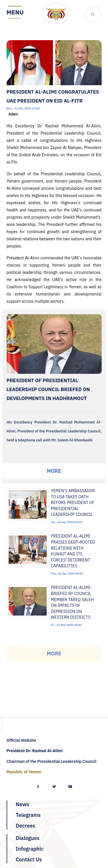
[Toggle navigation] (15, 13)
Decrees (26, 826)
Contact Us (29, 859)
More (54, 471)
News (23, 804)
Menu (15, 12)
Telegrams (28, 815)
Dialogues (28, 838)
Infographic (30, 849)
